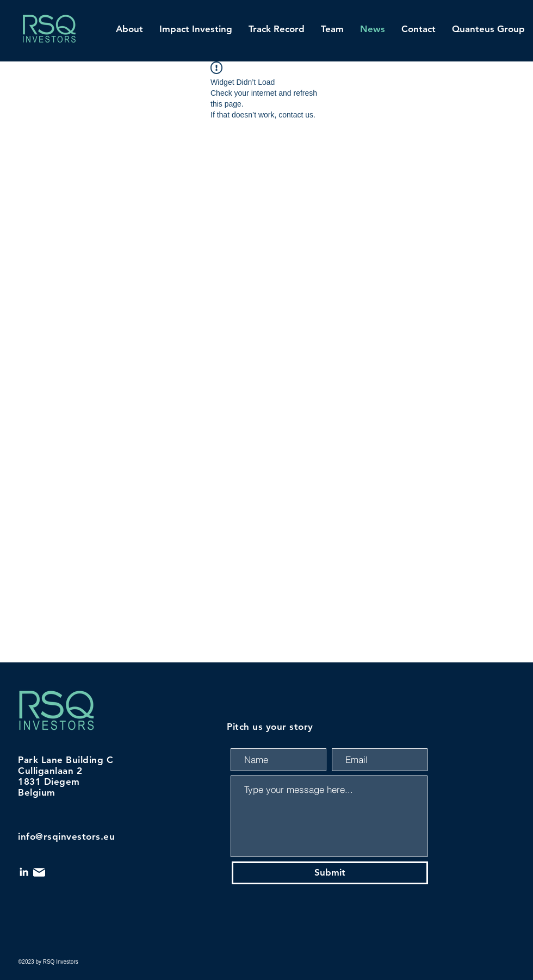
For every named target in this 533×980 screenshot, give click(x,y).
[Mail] (39, 872)
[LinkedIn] (24, 872)
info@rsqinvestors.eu (66, 836)
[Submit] (330, 873)
